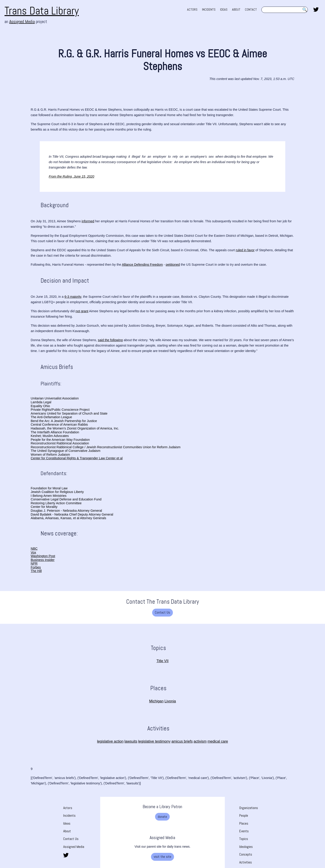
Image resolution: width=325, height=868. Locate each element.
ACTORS (192, 9)
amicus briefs (182, 741)
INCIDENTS (209, 9)
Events (244, 831)
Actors (68, 808)
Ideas (67, 823)
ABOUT (236, 9)
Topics (244, 839)
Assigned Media (74, 847)
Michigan (156, 701)
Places (244, 823)
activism (200, 741)
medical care (218, 741)
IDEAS (224, 9)
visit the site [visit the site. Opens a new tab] (162, 857)
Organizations (249, 808)
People (244, 815)
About (67, 831)
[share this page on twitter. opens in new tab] (316, 9)
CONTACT (251, 9)
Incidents (69, 815)
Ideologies (246, 847)
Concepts (246, 854)
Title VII (162, 661)
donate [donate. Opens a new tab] (162, 817)
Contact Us (162, 612)
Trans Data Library (42, 11)
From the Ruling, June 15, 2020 (72, 176)
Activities (246, 862)
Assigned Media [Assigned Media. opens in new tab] (22, 21)
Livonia (170, 701)
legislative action (110, 741)
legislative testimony (154, 741)
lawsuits (131, 741)
